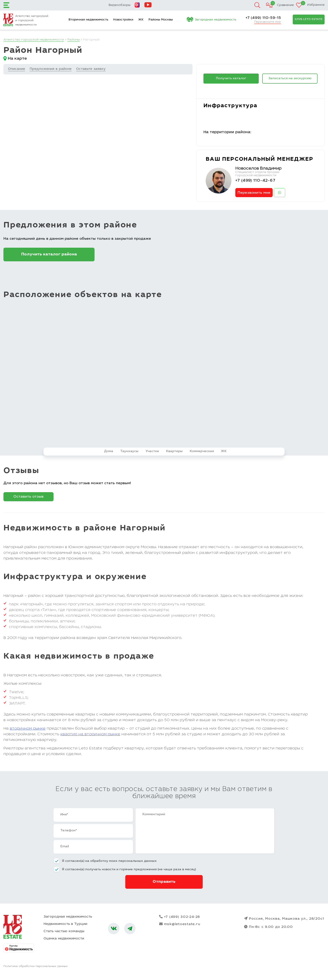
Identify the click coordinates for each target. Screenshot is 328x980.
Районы (75, 40)
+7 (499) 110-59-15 (263, 18)
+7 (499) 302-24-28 (180, 918)
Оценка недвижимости (64, 939)
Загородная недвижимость (215, 20)
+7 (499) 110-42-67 (256, 181)
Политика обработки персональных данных (36, 967)
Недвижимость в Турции (65, 925)
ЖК (141, 20)
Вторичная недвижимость (88, 20)
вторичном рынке (28, 729)
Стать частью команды (64, 932)
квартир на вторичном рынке (90, 735)
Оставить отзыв (28, 497)
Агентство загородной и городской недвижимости (32, 20)
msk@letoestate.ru (180, 925)
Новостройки (123, 20)
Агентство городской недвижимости (34, 40)
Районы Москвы (161, 20)
